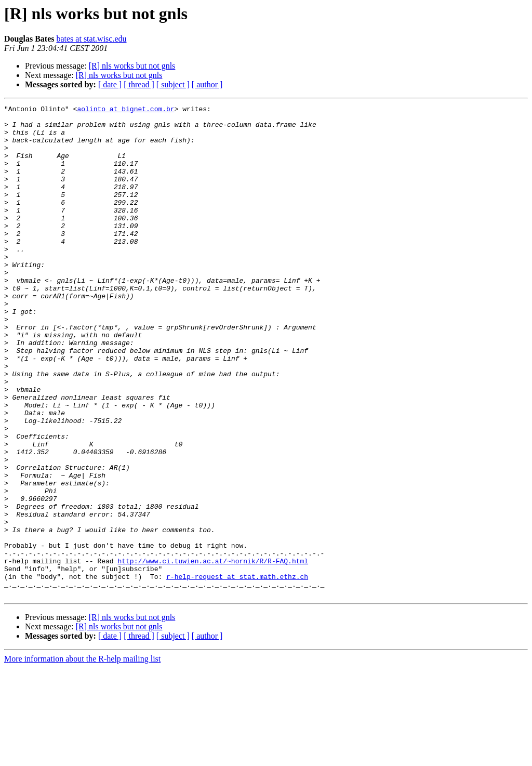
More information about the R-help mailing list (82, 757)
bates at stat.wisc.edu (91, 39)
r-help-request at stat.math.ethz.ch (237, 671)
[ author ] (207, 84)
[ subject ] (173, 84)
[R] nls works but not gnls (132, 66)
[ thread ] (139, 84)
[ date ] (110, 84)
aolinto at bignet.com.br (125, 110)
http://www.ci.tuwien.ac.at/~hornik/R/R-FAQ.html (213, 653)
